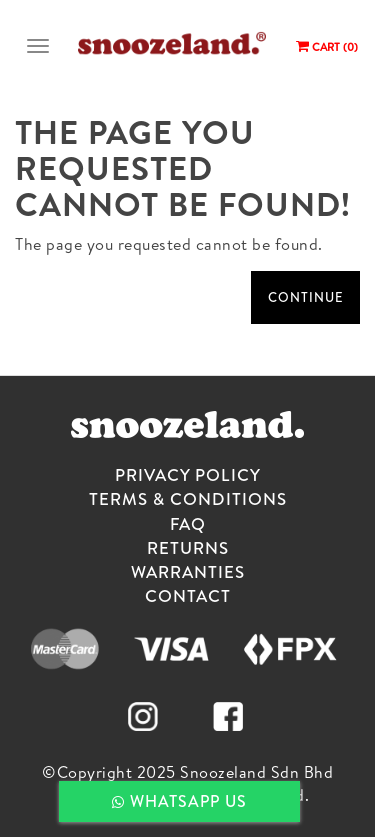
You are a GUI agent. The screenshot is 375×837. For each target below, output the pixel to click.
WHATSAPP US (179, 801)
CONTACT (188, 595)
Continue (305, 297)
